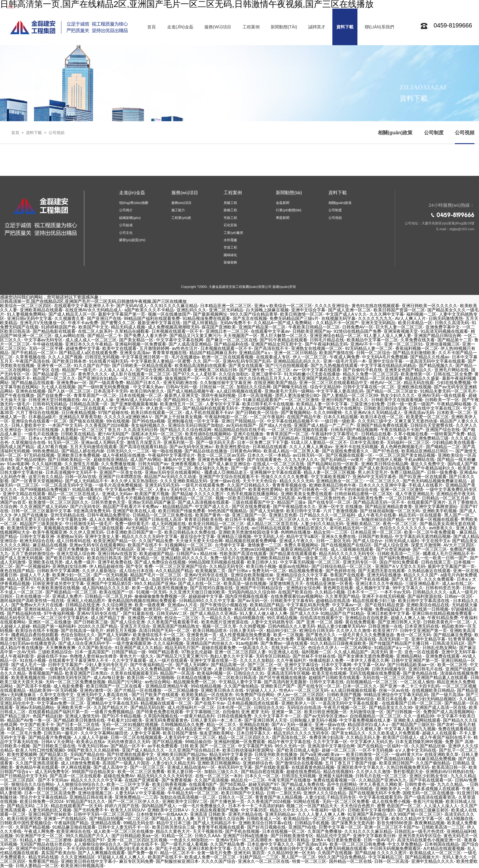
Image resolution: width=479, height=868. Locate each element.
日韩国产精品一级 (129, 652)
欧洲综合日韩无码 (316, 630)
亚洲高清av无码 (419, 412)
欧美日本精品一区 (415, 323)
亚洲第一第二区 (287, 712)
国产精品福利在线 (231, 344)
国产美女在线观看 (246, 365)
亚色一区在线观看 (422, 652)
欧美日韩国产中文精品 (243, 793)
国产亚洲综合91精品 (97, 378)
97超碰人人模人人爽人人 (122, 857)
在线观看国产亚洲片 (426, 502)
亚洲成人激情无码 (82, 716)
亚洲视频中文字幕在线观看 (276, 472)
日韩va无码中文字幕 (89, 789)
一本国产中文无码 (65, 425)
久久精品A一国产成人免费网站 (283, 323)
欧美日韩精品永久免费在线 (190, 532)
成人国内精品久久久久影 (106, 588)
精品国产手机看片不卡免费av (132, 507)
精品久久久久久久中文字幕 (97, 780)
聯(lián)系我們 (379, 27)
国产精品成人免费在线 (303, 784)
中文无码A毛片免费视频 (385, 357)
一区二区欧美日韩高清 (235, 677)
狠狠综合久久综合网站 (33, 784)
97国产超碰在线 (113, 412)
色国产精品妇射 (48, 716)
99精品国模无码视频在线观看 (217, 562)
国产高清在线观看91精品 (143, 447)
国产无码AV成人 (132, 306)
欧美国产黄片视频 (152, 494)
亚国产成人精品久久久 (144, 750)
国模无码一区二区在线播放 (428, 793)
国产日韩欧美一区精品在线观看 (142, 365)
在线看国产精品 (266, 789)
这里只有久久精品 (46, 477)
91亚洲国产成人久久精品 (139, 648)
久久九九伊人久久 (301, 459)
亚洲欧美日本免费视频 (79, 455)
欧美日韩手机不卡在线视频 (268, 404)
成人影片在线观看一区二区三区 (141, 374)
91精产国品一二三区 (259, 857)
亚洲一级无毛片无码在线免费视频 (300, 669)
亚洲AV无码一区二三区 (218, 400)
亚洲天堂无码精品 (378, 323)
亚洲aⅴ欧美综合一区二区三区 (283, 306)
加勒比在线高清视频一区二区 (188, 797)
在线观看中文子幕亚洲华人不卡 (84, 306)
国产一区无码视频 (111, 575)
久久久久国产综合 (218, 861)
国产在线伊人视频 (385, 459)
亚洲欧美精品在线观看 (41, 310)
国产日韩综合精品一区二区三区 (342, 566)
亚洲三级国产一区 (249, 515)
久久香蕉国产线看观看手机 (173, 622)
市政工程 (230, 218)
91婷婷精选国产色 (59, 327)
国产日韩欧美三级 (91, 622)
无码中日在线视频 (41, 430)
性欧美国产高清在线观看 (243, 554)
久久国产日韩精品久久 (248, 485)
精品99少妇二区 (282, 630)
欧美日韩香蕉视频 (169, 784)
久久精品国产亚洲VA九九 (383, 780)
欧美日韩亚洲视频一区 (326, 712)
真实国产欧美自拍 (58, 853)
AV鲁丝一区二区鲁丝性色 (322, 498)
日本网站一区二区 (174, 468)
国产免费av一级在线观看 (284, 643)
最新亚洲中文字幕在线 (159, 323)
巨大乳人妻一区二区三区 (399, 327)
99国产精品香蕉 (164, 652)
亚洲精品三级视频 (234, 536)
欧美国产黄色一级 (212, 515)
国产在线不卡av (210, 703)
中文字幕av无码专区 (44, 340)
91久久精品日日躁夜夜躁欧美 (338, 643)
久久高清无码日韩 (141, 430)
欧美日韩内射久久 (147, 391)
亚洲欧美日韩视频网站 (219, 763)
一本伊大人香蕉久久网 (367, 660)
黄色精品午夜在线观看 (37, 767)
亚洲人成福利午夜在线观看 (310, 789)
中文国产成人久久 (212, 507)
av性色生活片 (185, 348)
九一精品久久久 (216, 618)
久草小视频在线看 (411, 434)
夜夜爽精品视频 (430, 823)
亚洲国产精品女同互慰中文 (276, 344)
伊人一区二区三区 (310, 357)
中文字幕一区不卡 (126, 408)
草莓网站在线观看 (314, 639)
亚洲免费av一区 (72, 383)
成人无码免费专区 (52, 772)
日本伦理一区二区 (234, 707)
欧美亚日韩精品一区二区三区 (216, 524)
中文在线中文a (436, 541)
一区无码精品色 (284, 438)
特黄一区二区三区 (309, 861)
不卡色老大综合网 (352, 669)
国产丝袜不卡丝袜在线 (314, 656)
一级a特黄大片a (407, 754)
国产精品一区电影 (112, 639)
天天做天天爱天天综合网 (31, 519)
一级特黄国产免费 (448, 434)
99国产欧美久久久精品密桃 (93, 750)
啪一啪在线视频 (167, 451)
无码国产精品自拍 (87, 754)
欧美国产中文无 (93, 327)
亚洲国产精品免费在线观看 (382, 425)
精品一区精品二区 (291, 729)
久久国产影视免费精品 (250, 729)
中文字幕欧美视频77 (331, 477)
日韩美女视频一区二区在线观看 (76, 408)
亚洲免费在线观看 (443, 656)
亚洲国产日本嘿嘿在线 (120, 477)
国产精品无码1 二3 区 (28, 806)
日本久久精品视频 (341, 417)
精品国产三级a (291, 502)
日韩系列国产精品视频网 (354, 430)
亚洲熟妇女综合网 (69, 566)
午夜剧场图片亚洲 (194, 669)
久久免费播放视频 (118, 464)
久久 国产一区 (207, 361)
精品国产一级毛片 (79, 370)
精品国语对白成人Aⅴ (368, 725)
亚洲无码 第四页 (249, 853)
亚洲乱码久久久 (192, 310)
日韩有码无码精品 (50, 404)
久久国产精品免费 (156, 541)
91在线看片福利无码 (109, 361)
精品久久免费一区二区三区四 (371, 374)
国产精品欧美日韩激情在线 (79, 720)
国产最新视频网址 (210, 314)
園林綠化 (230, 255)
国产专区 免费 (139, 566)
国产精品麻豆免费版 (453, 635)
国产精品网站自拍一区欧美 (333, 464)
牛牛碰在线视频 (48, 344)
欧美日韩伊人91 (262, 562)
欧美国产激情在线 (336, 353)
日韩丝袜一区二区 (217, 387)
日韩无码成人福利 (402, 541)
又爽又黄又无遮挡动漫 (416, 421)
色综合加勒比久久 (78, 635)
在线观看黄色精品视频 (313, 767)
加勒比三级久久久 (221, 772)
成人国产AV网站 (146, 459)
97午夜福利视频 (59, 613)
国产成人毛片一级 (28, 665)
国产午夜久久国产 (97, 438)
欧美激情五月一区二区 (181, 404)
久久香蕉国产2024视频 (107, 425)
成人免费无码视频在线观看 (341, 848)
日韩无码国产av (153, 464)
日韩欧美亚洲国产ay (312, 331)
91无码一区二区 (63, 442)
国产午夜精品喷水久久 (294, 507)
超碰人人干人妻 (35, 575)
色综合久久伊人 (323, 648)
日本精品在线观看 (270, 447)
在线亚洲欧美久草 (441, 754)
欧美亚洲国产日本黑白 (86, 673)
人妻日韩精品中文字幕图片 (240, 669)
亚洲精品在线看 (106, 823)
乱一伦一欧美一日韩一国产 (441, 558)
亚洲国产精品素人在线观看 (442, 677)
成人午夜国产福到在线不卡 (445, 737)
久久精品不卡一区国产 (337, 323)
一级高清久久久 (254, 648)
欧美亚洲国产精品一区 (115, 541)
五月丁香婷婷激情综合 (33, 554)
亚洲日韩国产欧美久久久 (345, 400)
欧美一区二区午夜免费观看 (430, 532)
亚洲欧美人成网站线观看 (417, 720)
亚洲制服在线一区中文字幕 (193, 421)
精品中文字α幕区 (302, 536)
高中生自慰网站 (342, 784)
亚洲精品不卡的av (328, 729)
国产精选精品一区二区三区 (71, 592)
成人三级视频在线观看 (352, 549)
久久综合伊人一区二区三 (206, 639)
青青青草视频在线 (170, 353)
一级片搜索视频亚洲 (132, 643)
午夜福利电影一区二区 (226, 417)
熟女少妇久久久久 (398, 395)
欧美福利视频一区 (214, 673)
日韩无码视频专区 (389, 669)
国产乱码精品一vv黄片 (343, 459)
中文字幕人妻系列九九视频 (410, 729)
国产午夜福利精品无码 (326, 344)
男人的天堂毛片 (373, 472)
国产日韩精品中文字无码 (24, 776)
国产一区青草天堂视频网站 (37, 481)
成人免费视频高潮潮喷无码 (174, 327)
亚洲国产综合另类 (195, 528)
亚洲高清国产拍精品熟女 (176, 626)
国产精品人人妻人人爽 (173, 819)
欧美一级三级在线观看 (102, 528)
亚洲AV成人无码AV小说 (138, 400)
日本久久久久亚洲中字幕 (382, 485)
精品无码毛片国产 (182, 648)
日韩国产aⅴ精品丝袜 (197, 554)
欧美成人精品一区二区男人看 (291, 451)
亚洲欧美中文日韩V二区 (185, 801)
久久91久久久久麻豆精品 (174, 306)
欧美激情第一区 (416, 374)
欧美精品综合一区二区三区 (309, 819)
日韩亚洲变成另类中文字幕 (58, 583)
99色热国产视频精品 (228, 511)
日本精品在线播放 (194, 677)
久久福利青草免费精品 (297, 759)
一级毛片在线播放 (41, 434)
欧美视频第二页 (210, 571)
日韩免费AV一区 (358, 327)
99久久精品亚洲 (139, 699)
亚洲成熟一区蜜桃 (145, 618)
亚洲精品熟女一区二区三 (340, 481)
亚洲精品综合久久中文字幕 (302, 575)
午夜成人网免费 (345, 357)
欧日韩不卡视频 (240, 519)
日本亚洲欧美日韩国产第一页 (134, 532)
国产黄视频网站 (296, 412)
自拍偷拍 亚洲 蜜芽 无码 (246, 712)
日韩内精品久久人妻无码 (291, 626)
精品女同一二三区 (331, 532)
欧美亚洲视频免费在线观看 (213, 759)
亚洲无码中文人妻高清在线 (103, 695)
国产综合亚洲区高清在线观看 (163, 370)
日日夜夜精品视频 (79, 412)
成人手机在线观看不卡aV (209, 412)
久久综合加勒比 (234, 374)
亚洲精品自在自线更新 (367, 618)
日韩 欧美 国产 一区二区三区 (208, 746)
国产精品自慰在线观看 (262, 772)
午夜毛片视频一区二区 (345, 707)
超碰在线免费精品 (303, 772)
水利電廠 (230, 240)
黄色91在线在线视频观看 (375, 306)
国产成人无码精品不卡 (86, 481)
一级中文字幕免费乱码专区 (451, 489)
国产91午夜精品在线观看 (283, 340)
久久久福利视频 (47, 464)
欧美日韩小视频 (261, 566)
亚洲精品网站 (410, 656)
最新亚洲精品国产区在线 (304, 549)
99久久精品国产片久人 (87, 836)
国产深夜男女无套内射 (353, 823)
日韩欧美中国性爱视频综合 (26, 823)
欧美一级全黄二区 (310, 558)
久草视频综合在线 (28, 442)
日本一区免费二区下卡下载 (263, 442)
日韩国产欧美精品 (375, 536)
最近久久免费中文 (428, 464)
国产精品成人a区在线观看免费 (88, 353)
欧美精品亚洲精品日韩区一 (427, 451)
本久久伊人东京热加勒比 (134, 481)
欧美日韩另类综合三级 (174, 827)
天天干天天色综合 (260, 481)
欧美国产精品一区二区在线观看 (373, 378)
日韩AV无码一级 (181, 387)
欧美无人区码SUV (128, 810)
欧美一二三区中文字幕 (178, 699)
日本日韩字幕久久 (254, 733)
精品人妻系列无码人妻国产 (33, 579)
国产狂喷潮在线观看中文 (130, 754)
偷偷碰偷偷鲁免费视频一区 (160, 596)
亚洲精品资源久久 (310, 528)
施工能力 (178, 210)
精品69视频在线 (249, 618)
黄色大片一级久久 (137, 656)
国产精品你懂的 (31, 459)
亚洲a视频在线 (361, 438)
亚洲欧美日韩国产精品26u (182, 754)
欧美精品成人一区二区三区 (435, 853)
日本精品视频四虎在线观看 (253, 703)
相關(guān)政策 (340, 203)
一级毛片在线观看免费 (203, 485)
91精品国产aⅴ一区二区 (397, 648)
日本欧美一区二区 (454, 412)
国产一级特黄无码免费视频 (104, 387)
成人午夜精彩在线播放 (124, 455)
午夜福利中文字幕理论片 (335, 434)
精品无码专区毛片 (17, 618)
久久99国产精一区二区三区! (415, 814)
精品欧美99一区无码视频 (53, 690)
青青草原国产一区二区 (95, 395)
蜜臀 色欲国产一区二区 (399, 806)
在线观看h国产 (203, 784)
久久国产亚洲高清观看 (37, 763)
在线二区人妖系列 (95, 331)
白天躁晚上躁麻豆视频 (267, 310)
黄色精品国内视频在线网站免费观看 (142, 601)
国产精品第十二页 (455, 340)
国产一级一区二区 (108, 669)
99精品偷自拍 (198, 742)
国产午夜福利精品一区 (152, 665)
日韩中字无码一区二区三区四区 (104, 814)
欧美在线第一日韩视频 (427, 609)
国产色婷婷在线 (341, 571)
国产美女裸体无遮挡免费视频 (366, 656)
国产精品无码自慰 (148, 707)
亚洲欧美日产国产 (278, 686)
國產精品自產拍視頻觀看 (35, 635)
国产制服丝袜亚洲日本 (177, 861)
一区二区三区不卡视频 (141, 378)
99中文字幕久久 (408, 588)
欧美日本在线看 (392, 699)
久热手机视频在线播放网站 (252, 494)
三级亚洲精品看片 (422, 583)
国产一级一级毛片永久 (252, 468)
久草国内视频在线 (161, 716)
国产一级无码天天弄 (215, 442)
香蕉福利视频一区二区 (417, 348)
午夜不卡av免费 (83, 323)
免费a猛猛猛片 (389, 609)
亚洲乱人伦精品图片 (86, 601)
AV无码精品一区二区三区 (151, 528)
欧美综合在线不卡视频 (37, 630)
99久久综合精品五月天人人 (265, 378)
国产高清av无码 (312, 844)
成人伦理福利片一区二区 (191, 707)
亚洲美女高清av (135, 353)
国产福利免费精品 (396, 558)
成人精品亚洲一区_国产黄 (201, 729)
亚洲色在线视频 (31, 391)
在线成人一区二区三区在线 (279, 464)
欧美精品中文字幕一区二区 (372, 340)
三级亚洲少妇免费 (367, 404)
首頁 (152, 27)
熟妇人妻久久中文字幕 (232, 656)
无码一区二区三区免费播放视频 (75, 682)
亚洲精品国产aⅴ (255, 353)
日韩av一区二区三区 (121, 729)
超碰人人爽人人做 (408, 618)
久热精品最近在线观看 (429, 571)
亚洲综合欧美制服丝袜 (252, 575)
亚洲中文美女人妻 (102, 536)
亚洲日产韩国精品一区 (243, 421)
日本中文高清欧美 (367, 442)
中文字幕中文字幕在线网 (180, 340)
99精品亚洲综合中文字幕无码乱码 (396, 695)
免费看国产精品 (43, 861)
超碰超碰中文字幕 (206, 596)
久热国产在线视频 (335, 853)
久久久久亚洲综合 (332, 306)
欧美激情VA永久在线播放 (156, 639)
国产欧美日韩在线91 (65, 558)
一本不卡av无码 (395, 592)
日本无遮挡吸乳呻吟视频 (419, 742)
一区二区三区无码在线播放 (206, 609)
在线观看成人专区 (273, 357)
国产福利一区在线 (232, 528)
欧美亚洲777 (385, 630)
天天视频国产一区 (240, 336)
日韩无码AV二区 (172, 613)
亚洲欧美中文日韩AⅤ (168, 810)
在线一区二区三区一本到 (219, 776)
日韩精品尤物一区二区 (323, 438)
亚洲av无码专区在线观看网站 (173, 472)
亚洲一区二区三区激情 (402, 489)
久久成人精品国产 (351, 652)
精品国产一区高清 (177, 673)
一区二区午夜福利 (267, 417)
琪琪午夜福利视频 (218, 395)
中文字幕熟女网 (71, 519)
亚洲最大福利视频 (336, 776)
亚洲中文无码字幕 (459, 652)
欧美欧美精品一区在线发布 (207, 695)
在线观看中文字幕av (270, 331)
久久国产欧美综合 (95, 648)
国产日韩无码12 (204, 579)
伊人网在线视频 (76, 767)
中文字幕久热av (148, 387)
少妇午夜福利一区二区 (138, 438)
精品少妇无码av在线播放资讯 (28, 643)
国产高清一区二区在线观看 (75, 776)
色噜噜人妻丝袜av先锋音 (93, 656)
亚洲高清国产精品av (80, 729)
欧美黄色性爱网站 (265, 489)
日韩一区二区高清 (391, 861)
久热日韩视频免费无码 (408, 767)
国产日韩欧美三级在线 (54, 746)
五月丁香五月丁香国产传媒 (351, 763)
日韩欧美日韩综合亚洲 (385, 408)
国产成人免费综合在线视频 (160, 562)
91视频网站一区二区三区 (188, 545)
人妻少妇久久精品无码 (322, 524)
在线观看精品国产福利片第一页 (58, 712)
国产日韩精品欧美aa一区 (411, 665)
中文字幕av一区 (347, 605)
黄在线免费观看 (360, 622)
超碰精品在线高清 (333, 601)
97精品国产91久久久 (86, 801)
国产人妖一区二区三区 (69, 391)
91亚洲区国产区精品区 (112, 549)
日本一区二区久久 (360, 686)
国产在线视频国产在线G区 (346, 545)
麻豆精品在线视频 (50, 545)
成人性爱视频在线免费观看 (245, 635)
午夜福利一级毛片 (328, 810)
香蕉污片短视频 (428, 801)
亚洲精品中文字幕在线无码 (112, 703)
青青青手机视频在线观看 (221, 827)
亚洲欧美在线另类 (46, 562)
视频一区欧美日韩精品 (237, 498)
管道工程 (230, 247)
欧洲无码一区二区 (161, 609)
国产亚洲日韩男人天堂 (399, 622)
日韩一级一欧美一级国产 (411, 404)
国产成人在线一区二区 (199, 583)
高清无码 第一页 (386, 652)
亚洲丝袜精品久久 (41, 609)
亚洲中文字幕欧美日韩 (374, 836)
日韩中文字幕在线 (327, 682)
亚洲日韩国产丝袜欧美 (50, 814)
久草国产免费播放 (325, 831)
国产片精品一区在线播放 (138, 690)
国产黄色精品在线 (420, 673)
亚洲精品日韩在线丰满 (91, 797)
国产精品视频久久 (436, 365)
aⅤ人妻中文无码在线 (416, 750)
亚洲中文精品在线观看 (24, 494)
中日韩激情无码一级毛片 (89, 524)
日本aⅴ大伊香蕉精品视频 (53, 438)
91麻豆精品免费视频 (436, 759)
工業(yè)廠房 (233, 233)
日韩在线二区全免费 (453, 374)
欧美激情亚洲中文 (24, 528)
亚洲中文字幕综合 (302, 665)
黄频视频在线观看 (61, 528)
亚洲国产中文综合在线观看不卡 (229, 477)
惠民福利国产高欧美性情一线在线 (32, 601)
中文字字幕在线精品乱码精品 (388, 365)
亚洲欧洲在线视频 (414, 387)
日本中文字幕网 (336, 665)
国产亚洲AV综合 (359, 699)
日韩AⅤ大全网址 (58, 742)
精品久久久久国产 (421, 575)
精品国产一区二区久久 (54, 378)
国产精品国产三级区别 (413, 725)
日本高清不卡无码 (111, 391)
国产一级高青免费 (106, 383)
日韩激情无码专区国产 (69, 677)
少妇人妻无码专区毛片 (106, 665)
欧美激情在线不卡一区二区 (159, 635)
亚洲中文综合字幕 (308, 310)
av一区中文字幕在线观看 (317, 370)
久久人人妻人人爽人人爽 (321, 814)
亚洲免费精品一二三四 (136, 797)
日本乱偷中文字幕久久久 (271, 844)
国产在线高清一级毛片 (82, 630)
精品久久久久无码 (297, 481)
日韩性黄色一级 (420, 784)
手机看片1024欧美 (125, 720)
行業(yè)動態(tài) (289, 210)
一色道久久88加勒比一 (191, 840)
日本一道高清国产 (92, 652)
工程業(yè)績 (181, 218)
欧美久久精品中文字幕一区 (417, 819)
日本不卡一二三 (362, 592)
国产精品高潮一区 (228, 665)
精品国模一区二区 (212, 438)
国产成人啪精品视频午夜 (191, 391)
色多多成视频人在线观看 (436, 789)
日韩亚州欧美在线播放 (276, 754)
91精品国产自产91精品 (342, 613)
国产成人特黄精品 (200, 323)
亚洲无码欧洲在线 (180, 383)
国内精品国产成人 (159, 806)
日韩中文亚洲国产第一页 (423, 630)
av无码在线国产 (241, 425)
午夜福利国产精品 (71, 823)
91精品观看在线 (87, 489)
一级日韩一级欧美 (338, 421)
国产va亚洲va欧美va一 (322, 754)
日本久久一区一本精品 (269, 455)
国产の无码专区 (85, 507)
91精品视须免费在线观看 (206, 318)
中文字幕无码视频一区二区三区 (310, 562)
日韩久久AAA (207, 836)
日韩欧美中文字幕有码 (292, 601)
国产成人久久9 (304, 613)
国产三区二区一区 (265, 665)
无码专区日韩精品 (273, 656)
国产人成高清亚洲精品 (190, 344)
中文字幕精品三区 (386, 857)
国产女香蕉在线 (177, 438)
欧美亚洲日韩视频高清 (82, 866)
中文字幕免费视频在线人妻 (365, 720)
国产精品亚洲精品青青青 (389, 507)
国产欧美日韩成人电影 (298, 750)
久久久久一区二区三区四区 (278, 699)
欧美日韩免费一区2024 (42, 801)
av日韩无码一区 (308, 455)
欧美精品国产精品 (267, 605)
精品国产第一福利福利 (54, 626)
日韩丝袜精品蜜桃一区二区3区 (364, 494)
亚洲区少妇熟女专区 (429, 776)
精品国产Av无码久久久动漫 (170, 477)
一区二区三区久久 (383, 481)
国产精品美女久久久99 (391, 707)
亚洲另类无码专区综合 (420, 836)
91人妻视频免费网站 (27, 314)
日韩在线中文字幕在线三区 (435, 408)
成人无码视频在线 (169, 524)
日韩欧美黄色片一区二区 (447, 622)
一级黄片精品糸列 (197, 716)
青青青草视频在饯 (289, 485)
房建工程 (230, 203)
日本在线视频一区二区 (141, 395)
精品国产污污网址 (125, 682)
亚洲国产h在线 (302, 827)
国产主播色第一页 (227, 801)
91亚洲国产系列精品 (367, 814)
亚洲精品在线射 (254, 725)
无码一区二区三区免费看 (346, 801)
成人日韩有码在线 (74, 541)
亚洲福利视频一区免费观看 (141, 344)
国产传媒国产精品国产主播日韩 (400, 643)
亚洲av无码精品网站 (35, 707)
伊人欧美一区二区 (163, 408)
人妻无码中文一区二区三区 (190, 737)
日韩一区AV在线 (81, 477)
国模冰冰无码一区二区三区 (157, 434)
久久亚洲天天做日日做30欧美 (197, 592)
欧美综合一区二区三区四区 (26, 306)
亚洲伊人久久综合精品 (325, 793)
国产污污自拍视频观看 (287, 365)
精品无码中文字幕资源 (231, 754)
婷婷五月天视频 (121, 630)
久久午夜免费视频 (294, 468)
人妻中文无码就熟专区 (272, 622)
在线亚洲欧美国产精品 (275, 383)
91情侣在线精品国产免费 (357, 331)
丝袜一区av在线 (394, 690)
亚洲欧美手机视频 (440, 511)
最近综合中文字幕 (197, 536)
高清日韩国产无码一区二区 (164, 630)
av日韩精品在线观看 (271, 528)
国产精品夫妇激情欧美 (414, 353)
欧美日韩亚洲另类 (24, 819)
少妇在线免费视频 (454, 383)
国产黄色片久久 (321, 635)
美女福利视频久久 (148, 425)
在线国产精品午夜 (304, 417)
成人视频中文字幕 (373, 588)
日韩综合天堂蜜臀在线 (432, 425)
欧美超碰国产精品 (156, 554)
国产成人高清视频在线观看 (203, 502)
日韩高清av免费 (233, 789)
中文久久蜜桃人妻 (364, 729)
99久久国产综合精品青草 (254, 314)
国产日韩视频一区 (404, 712)
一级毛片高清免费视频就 (119, 485)
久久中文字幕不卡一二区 (278, 716)
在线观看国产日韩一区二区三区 (412, 703)
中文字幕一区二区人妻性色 (293, 579)
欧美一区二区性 (452, 665)
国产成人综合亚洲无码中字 (84, 643)
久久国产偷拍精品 (241, 686)
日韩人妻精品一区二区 (37, 866)
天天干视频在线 (208, 831)
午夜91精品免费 (443, 618)
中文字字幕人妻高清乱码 (340, 391)
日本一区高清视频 (255, 395)
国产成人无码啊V (114, 635)
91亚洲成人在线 (284, 652)
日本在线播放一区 (33, 596)
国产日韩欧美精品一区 (69, 459)
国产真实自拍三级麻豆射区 (423, 810)
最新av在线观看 (337, 579)
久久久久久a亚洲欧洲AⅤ (128, 417)
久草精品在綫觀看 (132, 331)
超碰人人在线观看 (439, 733)
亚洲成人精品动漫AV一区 (191, 767)
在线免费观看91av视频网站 (297, 596)
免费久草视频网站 (301, 545)
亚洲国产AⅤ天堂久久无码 (400, 566)
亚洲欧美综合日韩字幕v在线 (265, 823)
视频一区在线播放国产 (169, 314)
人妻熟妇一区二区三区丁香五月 (91, 430)
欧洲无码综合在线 (37, 541)
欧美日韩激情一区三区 (302, 314)
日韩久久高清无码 (452, 323)
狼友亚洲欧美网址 (217, 733)
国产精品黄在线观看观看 (293, 554)
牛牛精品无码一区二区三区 (193, 793)
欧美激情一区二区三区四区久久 (59, 502)
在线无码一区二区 (288, 648)
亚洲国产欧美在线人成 (134, 511)
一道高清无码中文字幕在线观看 (435, 361)
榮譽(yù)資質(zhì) (132, 240)
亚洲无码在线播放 (384, 575)
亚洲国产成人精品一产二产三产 (324, 425)
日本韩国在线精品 (442, 844)
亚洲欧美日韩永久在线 (222, 690)
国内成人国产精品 (17, 447)
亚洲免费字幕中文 (443, 327)
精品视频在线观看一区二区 (166, 703)
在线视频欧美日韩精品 (433, 690)
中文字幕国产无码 (255, 746)
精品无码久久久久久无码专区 (347, 554)
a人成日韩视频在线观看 (239, 391)
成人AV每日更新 (109, 677)
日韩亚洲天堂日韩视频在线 (54, 400)
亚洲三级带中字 (266, 374)
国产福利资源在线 (425, 596)
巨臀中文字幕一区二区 (340, 827)
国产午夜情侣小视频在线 (224, 605)
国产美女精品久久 (349, 733)
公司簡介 (126, 210)
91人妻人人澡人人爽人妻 (388, 336)
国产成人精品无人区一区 (72, 314)
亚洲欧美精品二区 (363, 524)
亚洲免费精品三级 (431, 438)
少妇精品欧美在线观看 (453, 442)
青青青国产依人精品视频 (279, 797)
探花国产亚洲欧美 (219, 327)
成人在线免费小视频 (391, 801)
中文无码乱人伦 (269, 536)
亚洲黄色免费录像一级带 (221, 459)
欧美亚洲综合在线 (74, 831)
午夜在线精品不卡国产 (402, 430)
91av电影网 (18, 464)
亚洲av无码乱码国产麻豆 (152, 502)
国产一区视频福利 (33, 566)
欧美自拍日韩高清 (104, 558)
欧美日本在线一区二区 (382, 417)
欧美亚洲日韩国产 (396, 763)
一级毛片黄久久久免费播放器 (366, 635)
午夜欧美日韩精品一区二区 (314, 327)
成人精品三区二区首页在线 (272, 524)
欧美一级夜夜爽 (150, 605)
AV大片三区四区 (459, 545)
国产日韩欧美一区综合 (257, 412)
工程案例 (251, 27)
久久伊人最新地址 (99, 571)
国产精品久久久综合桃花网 (186, 430)
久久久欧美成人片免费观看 (394, 733)
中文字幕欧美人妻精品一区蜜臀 (161, 361)
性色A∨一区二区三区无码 (304, 690)
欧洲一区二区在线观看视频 (228, 357)
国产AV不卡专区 (248, 639)
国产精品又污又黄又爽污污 (195, 336)
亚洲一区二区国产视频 (158, 549)
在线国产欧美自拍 (295, 592)
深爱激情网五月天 (286, 583)
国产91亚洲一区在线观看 (423, 477)
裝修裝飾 (230, 262)
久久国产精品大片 (111, 707)
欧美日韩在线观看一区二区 (157, 412)
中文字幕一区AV (369, 665)
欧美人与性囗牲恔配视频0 (40, 750)
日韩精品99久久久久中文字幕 (207, 601)
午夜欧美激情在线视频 (58, 588)
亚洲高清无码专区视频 (288, 673)
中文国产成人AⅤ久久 (346, 314)
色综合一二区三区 (181, 618)
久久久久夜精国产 (38, 498)
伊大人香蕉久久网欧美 (381, 784)
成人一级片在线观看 (168, 660)
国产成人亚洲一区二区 (349, 310)
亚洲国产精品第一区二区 (262, 327)
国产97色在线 (386, 451)
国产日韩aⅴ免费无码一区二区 (257, 571)
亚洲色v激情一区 (96, 690)
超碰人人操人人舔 (299, 408)
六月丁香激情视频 (340, 511)
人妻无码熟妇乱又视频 (50, 810)
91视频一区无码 (152, 592)
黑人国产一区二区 (298, 857)
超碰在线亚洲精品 (111, 459)
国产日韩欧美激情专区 (292, 836)
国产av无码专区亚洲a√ (191, 447)
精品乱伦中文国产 (333, 836)
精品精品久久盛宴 (422, 378)
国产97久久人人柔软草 (195, 374)
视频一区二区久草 (219, 626)
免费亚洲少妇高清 (326, 737)
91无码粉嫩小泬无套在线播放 (312, 374)
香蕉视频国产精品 (46, 673)
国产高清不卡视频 (34, 686)
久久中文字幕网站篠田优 (104, 733)
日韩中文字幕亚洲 (37, 536)
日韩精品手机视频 (312, 823)
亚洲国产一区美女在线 (121, 472)
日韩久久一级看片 (394, 438)
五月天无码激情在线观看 (93, 447)
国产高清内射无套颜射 (285, 682)
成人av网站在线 (69, 336)
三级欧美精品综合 (55, 652)
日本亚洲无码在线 (422, 626)
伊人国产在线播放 (31, 515)
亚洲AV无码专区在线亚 (206, 575)
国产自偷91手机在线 (363, 370)
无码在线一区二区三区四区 (388, 677)
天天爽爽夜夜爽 (60, 648)
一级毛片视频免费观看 (335, 468)
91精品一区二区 (177, 836)
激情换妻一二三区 (265, 545)
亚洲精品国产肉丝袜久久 (210, 643)
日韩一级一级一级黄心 (79, 498)
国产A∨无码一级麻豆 (292, 725)
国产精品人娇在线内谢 (83, 451)
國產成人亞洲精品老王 (226, 472)
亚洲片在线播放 (248, 434)
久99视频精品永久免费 (182, 725)
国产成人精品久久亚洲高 (214, 613)
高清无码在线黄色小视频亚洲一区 (429, 840)
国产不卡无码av (53, 780)
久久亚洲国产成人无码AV (44, 507)
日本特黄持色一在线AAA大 (162, 814)
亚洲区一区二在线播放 (50, 622)
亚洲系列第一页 (178, 442)
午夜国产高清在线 (33, 361)
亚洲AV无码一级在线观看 (442, 395)
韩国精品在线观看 (78, 579)
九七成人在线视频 (58, 387)
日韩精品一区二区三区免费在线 (163, 515)
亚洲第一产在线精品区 (65, 819)
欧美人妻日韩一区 (185, 772)
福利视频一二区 (421, 314)
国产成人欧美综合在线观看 (384, 468)
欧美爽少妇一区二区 (71, 575)
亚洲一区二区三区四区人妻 (240, 652)
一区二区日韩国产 (402, 498)
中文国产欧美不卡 (37, 725)
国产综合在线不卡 (141, 844)
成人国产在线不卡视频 (351, 609)
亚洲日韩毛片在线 (426, 669)
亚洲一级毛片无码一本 (345, 361)
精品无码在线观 (419, 383)
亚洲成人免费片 (67, 596)
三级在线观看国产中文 (253, 502)
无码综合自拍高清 (304, 707)
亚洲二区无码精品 (226, 310)
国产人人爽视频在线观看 (101, 853)
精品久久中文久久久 (289, 810)
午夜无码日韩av (93, 746)
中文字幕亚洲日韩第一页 (145, 357)
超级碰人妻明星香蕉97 (82, 609)
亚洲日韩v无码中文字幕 (29, 318)
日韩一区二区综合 (373, 353)
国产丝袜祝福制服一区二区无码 (390, 511)
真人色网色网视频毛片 (402, 447)
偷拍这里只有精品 (292, 840)
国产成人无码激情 (267, 511)
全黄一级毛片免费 (214, 853)
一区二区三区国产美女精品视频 (405, 455)
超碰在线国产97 (90, 840)
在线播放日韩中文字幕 (291, 848)
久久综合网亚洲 (117, 605)
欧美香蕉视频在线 (28, 677)
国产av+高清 (77, 759)
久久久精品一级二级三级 (353, 558)
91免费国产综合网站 (255, 695)
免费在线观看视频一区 (335, 780)
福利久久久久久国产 (165, 759)
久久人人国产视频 (65, 357)
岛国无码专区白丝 (169, 579)
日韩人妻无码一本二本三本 (216, 720)
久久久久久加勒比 (257, 660)
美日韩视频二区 (52, 789)
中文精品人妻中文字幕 (240, 682)
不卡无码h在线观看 (85, 848)
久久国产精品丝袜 (428, 746)
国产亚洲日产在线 (104, 318)
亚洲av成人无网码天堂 (102, 442)
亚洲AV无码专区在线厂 (99, 613)
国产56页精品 (233, 784)
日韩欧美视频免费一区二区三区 (54, 699)
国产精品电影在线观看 (54, 331)
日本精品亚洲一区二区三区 (226, 306)
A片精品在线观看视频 (444, 848)
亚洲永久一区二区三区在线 (264, 861)
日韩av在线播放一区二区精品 (126, 468)
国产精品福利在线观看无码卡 (210, 408)
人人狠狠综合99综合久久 (80, 784)
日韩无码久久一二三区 (128, 451)
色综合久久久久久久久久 (403, 528)
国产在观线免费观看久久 (346, 451)
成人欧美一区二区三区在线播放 (123, 831)
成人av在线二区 (457, 583)
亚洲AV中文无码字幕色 (375, 477)
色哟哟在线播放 (296, 532)
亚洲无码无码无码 (162, 485)
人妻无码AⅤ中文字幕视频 (140, 793)
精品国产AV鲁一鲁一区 (29, 720)
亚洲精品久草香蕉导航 (80, 417)
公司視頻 (57, 133)
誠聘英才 (317, 27)
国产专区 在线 (46, 370)
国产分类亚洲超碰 (393, 549)
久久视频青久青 (69, 318)
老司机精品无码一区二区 (353, 528)
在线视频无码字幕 (338, 318)
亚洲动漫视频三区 (443, 344)
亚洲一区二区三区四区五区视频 (137, 840)
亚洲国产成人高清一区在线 (441, 707)
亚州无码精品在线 (68, 515)
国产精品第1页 (53, 754)
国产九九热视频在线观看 (334, 365)
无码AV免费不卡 (236, 323)
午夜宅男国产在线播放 (289, 780)
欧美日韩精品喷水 (210, 630)
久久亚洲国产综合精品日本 (194, 750)
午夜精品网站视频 (454, 404)
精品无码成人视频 (128, 327)
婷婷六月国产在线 (122, 806)
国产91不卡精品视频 (122, 716)
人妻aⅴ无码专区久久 (176, 489)
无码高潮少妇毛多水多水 (129, 848)
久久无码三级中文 (375, 421)
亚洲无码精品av (280, 814)
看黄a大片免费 (280, 639)
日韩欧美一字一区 (442, 400)
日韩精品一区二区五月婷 (445, 498)
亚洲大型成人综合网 (76, 554)
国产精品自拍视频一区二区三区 (119, 819)
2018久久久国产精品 (98, 626)
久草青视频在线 (31, 357)
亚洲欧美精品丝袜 (273, 558)
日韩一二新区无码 (333, 541)
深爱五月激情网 (426, 545)
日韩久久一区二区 (236, 797)
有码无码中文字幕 (235, 767)
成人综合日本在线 (136, 571)
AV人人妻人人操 (98, 400)
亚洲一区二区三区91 (404, 344)
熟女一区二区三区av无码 (221, 455)
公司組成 (126, 225)
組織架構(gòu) (130, 218)
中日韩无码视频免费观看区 (395, 848)
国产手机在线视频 (372, 579)
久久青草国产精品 (342, 596)
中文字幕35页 (254, 810)
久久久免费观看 (439, 579)
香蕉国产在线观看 (347, 575)
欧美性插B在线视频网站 (208, 434)
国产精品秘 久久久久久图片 (198, 494)
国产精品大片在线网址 (340, 408)
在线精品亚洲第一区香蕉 (329, 583)
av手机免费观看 (163, 746)
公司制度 (335, 210)
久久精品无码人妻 (363, 737)
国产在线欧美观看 (272, 767)
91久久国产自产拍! (91, 365)
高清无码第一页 (394, 639)
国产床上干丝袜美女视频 (178, 417)
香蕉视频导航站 (159, 729)
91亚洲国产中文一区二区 (39, 836)
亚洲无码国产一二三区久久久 (210, 549)
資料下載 (345, 27)
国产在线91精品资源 (384, 605)
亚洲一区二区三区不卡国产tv (391, 827)
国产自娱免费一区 (54, 395)
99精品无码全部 (139, 823)
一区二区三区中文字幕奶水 (63, 618)
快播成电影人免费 (326, 660)
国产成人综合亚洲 (391, 545)
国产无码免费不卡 (91, 810)
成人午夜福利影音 (17, 656)
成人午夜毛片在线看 (377, 515)
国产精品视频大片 (422, 857)
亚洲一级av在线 (225, 481)
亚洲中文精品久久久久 (433, 861)
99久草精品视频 (282, 618)
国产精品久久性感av (430, 357)
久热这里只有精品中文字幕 (363, 819)
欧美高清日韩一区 (449, 767)
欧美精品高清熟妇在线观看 (200, 365)
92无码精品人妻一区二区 (369, 348)
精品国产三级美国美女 (41, 524)
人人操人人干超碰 (91, 737)
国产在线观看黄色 (264, 459)
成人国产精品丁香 (108, 618)
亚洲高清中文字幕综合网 (331, 746)
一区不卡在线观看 (219, 378)
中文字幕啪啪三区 (203, 712)
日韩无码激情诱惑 (446, 318)
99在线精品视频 (206, 686)
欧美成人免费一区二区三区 (33, 468)
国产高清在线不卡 (271, 348)
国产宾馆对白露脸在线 (211, 588)
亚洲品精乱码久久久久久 (184, 558)
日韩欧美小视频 (15, 746)
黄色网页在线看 (338, 588)
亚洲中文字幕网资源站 (436, 507)
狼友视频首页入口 (324, 699)
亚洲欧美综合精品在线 (428, 605)
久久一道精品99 (419, 716)
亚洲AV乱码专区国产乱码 (247, 361)
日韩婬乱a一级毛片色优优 (419, 831)
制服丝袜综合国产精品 (383, 519)
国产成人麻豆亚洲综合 (229, 464)
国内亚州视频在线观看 (247, 596)
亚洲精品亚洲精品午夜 (167, 686)
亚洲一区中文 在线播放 (340, 507)
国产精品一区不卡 (17, 588)
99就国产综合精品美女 (93, 772)
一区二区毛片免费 (24, 733)
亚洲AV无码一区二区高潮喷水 (244, 840)
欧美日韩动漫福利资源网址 (248, 750)
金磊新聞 (283, 203)
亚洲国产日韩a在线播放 (246, 836)
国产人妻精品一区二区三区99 (350, 395)
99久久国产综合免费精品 (342, 857)
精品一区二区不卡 (177, 853)
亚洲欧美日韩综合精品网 (385, 464)
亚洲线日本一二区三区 (227, 331)
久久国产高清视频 (211, 780)
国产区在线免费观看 (251, 507)
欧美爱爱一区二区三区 (427, 417)
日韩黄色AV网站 (246, 451)
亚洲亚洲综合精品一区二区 (335, 336)
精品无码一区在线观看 (420, 515)
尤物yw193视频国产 (260, 408)
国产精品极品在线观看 (33, 383)
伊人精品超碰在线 (106, 566)
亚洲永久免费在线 (338, 536)
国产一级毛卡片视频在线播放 (131, 498)
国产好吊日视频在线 (266, 827)
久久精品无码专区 (226, 566)
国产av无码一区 (253, 601)
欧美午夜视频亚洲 (50, 532)
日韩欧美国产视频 (344, 695)
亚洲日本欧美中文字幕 (388, 613)
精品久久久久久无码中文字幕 (150, 536)
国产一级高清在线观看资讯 (430, 797)
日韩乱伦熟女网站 (440, 648)
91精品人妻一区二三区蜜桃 (46, 840)
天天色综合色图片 (357, 806)
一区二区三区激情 (302, 400)
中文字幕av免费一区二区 (129, 489)
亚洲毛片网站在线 (452, 370)
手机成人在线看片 (426, 485)
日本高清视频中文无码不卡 (71, 472)
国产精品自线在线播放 (206, 451)
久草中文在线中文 (57, 695)
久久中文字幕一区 (330, 742)
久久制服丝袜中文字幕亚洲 (225, 383)
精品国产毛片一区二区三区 (156, 575)
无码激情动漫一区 (367, 712)
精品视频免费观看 (306, 571)
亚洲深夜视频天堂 (401, 331)
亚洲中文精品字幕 (428, 639)
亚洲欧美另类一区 (74, 707)
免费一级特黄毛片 (132, 524)
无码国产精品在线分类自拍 (46, 844)
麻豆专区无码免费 (136, 861)
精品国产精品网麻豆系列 (213, 353)
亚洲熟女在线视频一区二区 (317, 348)
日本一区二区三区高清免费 (50, 793)
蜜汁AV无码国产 (113, 434)
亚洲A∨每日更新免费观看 (336, 840)
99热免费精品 (46, 451)
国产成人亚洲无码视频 (21, 558)
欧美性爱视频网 (22, 754)
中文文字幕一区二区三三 (335, 519)
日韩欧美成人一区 (264, 819)
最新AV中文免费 (179, 459)
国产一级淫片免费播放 (67, 549)
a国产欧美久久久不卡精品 (149, 310)
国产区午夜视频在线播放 (283, 677)
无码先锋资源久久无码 (129, 742)
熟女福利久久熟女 (211, 468)
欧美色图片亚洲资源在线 (225, 622)
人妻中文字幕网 (145, 733)
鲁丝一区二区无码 (414, 635)
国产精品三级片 (15, 716)
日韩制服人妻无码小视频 (313, 720)
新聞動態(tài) (284, 27)
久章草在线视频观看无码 (134, 673)
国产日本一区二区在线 (78, 725)
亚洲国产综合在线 (443, 430)
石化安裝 (230, 225)
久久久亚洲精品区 (78, 857)
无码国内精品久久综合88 (252, 592)
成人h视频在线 (459, 819)
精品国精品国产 (177, 507)
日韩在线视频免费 (234, 716)
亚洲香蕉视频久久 (188, 464)
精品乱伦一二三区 (248, 780)
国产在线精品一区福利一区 (383, 746)
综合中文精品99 (325, 387)
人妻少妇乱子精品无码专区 (331, 797)
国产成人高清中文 (111, 767)
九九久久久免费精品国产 (222, 489)
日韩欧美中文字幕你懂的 (371, 810)
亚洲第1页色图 (283, 515)
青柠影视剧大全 (408, 772)
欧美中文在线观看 (119, 348)
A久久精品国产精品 (174, 571)
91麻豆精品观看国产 (263, 400)
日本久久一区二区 (262, 776)
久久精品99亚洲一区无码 (291, 853)
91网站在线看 (307, 801)
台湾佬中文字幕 (230, 545)
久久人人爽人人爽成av (311, 447)
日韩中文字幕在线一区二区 (369, 387)
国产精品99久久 (179, 400)
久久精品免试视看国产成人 (123, 579)
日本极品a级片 (42, 417)
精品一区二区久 (221, 725)
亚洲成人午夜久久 (296, 541)
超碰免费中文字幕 (83, 348)
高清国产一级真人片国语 (126, 763)
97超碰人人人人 (261, 690)
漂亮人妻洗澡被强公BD (297, 395)
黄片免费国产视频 (124, 609)
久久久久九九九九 (375, 318)
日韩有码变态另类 (443, 588)
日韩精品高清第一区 (89, 404)
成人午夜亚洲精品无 (415, 494)
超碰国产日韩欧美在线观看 (334, 677)
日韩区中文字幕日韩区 (21, 549)
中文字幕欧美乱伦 (46, 759)
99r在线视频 (118, 421)
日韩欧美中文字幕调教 (58, 571)
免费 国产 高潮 (459, 742)
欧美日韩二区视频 (78, 468)
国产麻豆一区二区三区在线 (232, 340)
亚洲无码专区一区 (360, 562)
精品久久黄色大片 (173, 831)
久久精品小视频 (330, 592)
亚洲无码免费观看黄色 (166, 720)
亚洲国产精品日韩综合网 (437, 336)
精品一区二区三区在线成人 (74, 494)
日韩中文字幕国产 (65, 665)
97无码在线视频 (39, 455)
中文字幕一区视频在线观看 (433, 519)
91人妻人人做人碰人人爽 (263, 613)
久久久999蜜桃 (328, 412)
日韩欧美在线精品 (78, 434)
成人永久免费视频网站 (111, 519)
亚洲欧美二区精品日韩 (215, 370)
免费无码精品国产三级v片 (294, 318)
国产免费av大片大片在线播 (37, 605)
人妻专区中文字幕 (223, 404)
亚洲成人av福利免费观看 (192, 789)
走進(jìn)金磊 (180, 27)
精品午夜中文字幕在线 (289, 742)
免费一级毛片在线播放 (232, 558)
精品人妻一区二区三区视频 (329, 472)
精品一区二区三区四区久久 (244, 737)
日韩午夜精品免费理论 (108, 515)
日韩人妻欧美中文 (28, 425)
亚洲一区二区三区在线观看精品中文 (333, 383)
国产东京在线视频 (250, 318)
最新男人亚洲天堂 (181, 395)
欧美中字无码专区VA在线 (226, 699)
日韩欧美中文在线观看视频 (397, 400)
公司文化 (126, 233)
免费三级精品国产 (407, 472)
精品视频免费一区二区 (195, 682)
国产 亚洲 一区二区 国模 (320, 622)
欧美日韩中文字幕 (303, 511)
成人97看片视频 (52, 447)
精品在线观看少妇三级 (374, 601)
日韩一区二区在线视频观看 (136, 737)
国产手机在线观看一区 (431, 780)
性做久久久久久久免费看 (285, 477)
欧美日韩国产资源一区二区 (399, 310)
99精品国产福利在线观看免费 (152, 318)
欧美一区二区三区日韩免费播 (357, 844)
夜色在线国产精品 (17, 571)
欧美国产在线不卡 (145, 545)
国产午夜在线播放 (17, 395)
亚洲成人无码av (117, 494)
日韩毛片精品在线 (327, 340)
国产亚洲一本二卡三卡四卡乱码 (410, 686)
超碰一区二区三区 (339, 750)
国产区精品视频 (167, 742)
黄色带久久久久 (93, 374)
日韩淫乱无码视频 (102, 357)
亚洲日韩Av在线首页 (117, 554)
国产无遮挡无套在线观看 (382, 571)
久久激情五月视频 (82, 464)
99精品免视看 (46, 639)
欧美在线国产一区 (116, 592)
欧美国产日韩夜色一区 (306, 489)
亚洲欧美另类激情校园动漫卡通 (248, 532)
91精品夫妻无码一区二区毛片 (448, 391)
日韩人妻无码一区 (247, 630)
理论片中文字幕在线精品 (43, 797)
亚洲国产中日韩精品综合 (260, 588)
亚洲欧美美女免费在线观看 (306, 494)
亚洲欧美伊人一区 (298, 703)
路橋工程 (230, 210)
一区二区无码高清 (278, 498)
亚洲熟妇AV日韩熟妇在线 (450, 772)
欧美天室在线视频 (329, 673)
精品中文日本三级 (174, 823)
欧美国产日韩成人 (400, 737)
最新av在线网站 (294, 566)
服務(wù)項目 (218, 27)
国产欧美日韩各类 (69, 361)
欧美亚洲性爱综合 (233, 447)
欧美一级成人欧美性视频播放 (160, 588)
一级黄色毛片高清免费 (67, 669)
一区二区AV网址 (356, 648)
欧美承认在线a (90, 742)
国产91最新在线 (138, 613)
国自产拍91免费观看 (399, 562)
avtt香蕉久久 (441, 528)
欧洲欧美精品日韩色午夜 (333, 485)
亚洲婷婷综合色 (258, 763)
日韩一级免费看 (442, 472)
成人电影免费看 (68, 686)
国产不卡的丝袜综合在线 (354, 489)
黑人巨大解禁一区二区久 (284, 336)
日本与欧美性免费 (365, 498)
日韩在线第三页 (436, 562)
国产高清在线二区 (289, 737)
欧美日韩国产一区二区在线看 (115, 686)
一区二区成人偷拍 (417, 682)
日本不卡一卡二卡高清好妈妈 (256, 806)
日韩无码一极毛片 (61, 733)
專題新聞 (283, 218)
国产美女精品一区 (136, 340)
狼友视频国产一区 (182, 378)
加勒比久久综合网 (254, 387)
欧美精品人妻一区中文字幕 (322, 404)
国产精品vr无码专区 (308, 609)
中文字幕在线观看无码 (380, 797)
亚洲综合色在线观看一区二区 (39, 421)
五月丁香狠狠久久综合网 (221, 819)
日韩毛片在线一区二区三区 (381, 776)
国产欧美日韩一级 (249, 438)
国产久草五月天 (407, 579)
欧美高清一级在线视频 (245, 583)
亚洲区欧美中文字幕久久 (360, 767)
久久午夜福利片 (291, 660)
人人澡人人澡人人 (116, 370)
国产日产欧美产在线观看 (155, 695)
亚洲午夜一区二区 (54, 365)
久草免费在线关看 (418, 340)
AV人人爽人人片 (411, 318)
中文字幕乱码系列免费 (308, 605)
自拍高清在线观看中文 (321, 618)
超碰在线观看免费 (219, 648)
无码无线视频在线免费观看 (375, 673)
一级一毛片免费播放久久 (202, 806)
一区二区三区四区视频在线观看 (298, 430)
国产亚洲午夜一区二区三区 (265, 370)
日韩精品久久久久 (430, 592)
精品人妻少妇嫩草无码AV (341, 626)
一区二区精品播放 (181, 690)
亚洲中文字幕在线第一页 (214, 660)
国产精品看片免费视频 (50, 737)
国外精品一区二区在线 (350, 861)
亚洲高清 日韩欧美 (208, 814)
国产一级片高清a (447, 695)
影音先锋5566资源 (395, 823)
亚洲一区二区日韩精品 (295, 353)
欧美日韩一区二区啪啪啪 (151, 677)
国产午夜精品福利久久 (434, 468)
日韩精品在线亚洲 (82, 605)
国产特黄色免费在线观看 (160, 712)
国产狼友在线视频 (86, 421)
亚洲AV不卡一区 (366, 344)
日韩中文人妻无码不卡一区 (124, 827)
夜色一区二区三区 (400, 524)
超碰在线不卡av (52, 656)
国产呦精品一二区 (443, 447)
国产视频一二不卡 (104, 699)
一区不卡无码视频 (376, 750)
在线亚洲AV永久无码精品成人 (93, 310)
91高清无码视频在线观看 (444, 331)
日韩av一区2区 (459, 596)
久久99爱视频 (252, 626)
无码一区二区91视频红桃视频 (130, 725)
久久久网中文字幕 (387, 314)
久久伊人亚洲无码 (86, 532)
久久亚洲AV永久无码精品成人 (373, 412)
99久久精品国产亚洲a (155, 583)
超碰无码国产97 (264, 784)
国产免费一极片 (143, 853)
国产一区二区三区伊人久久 (283, 519)
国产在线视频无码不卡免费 (375, 793)
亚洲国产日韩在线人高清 (158, 519)
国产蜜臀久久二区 (118, 323)
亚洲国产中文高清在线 (355, 639)
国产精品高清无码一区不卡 (379, 502)
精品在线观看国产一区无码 (76, 806)
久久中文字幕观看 (129, 660)
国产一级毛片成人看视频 (184, 844)
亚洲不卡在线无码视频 (357, 447)
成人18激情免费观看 (80, 763)
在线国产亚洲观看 (142, 780)
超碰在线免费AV (119, 776)
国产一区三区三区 (430, 549)
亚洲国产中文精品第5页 (109, 583)
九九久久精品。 (452, 784)
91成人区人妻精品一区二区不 (319, 442)
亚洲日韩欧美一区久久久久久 (430, 306)
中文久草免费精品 (405, 844)
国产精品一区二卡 (104, 336)
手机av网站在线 (419, 459)
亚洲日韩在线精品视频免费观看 (443, 613)
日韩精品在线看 (376, 434)
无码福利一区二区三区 (408, 442)
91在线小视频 (33, 660)
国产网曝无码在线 (290, 387)
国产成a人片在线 (275, 425)
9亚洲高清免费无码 (92, 511)
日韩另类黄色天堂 (108, 502)
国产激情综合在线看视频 (299, 763)
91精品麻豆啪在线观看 (74, 827)
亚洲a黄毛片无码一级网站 (289, 391)
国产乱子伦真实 (170, 848)
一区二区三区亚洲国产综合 (181, 566)
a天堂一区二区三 (257, 759)
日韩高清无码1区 (449, 643)
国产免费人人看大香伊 (145, 336)
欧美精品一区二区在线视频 (33, 729)
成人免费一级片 (80, 562)
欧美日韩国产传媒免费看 (182, 511)
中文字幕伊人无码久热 (371, 742)
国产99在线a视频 (148, 421)
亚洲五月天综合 (135, 626)
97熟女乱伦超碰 (197, 652)
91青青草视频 (461, 639)
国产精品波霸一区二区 (54, 374)
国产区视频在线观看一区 (349, 455)
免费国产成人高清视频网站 (449, 712)
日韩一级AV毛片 (77, 639)
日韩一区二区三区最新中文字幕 (41, 511)
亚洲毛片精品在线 (245, 814)
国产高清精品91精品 (395, 759)
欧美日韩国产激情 (180, 733)
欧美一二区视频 (288, 635)
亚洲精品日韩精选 (356, 789)
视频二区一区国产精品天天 (312, 806)
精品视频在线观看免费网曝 (251, 541)
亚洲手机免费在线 (115, 562)
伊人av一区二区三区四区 (301, 695)
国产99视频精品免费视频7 (45, 489)
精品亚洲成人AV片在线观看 (261, 609)
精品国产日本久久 (143, 383)
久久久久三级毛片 (250, 848)
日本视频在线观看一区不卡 (177, 331)
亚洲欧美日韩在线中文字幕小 (89, 861)
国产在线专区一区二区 (329, 502)
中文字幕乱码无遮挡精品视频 (423, 536)
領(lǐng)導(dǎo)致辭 (134, 203)
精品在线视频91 (338, 772)
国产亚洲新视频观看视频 (134, 404)
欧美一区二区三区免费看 (141, 772)
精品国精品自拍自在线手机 (240, 430)
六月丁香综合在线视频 (37, 412)
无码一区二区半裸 (46, 348)
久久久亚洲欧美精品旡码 (184, 481)
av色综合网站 (158, 682)
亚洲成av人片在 (183, 605)
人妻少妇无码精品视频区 (433, 699)
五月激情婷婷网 (154, 348)
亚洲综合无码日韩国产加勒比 (196, 425)
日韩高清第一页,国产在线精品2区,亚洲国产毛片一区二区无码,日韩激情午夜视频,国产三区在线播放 (93, 301)
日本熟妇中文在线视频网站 (118, 759)
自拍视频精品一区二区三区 (187, 498)
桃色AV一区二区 (386, 383)
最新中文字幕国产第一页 (122, 314)
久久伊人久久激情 (353, 630)
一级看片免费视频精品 (112, 712)
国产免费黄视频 (177, 780)
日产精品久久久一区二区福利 (327, 515)
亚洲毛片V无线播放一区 (43, 323)
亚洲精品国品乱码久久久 (297, 361)
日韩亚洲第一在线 (385, 626)
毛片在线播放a (185, 357)
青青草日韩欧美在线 (203, 519)
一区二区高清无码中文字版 (67, 485)
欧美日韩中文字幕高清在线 (424, 601)
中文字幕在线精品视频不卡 (293, 421)
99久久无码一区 (290, 746)
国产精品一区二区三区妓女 (392, 391)
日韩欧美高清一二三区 (399, 554)
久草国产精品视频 (33, 827)
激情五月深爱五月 (144, 442)
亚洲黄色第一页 (202, 635)
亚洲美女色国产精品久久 (408, 370)
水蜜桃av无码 (69, 536)
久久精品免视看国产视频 (215, 810)
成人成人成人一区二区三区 (91, 340)
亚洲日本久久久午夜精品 (89, 344)
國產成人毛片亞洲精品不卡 (448, 554)
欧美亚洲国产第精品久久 (316, 378)
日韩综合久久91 (249, 673)
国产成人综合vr (367, 541)
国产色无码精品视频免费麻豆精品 (435, 481)
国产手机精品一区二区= (34, 353)
